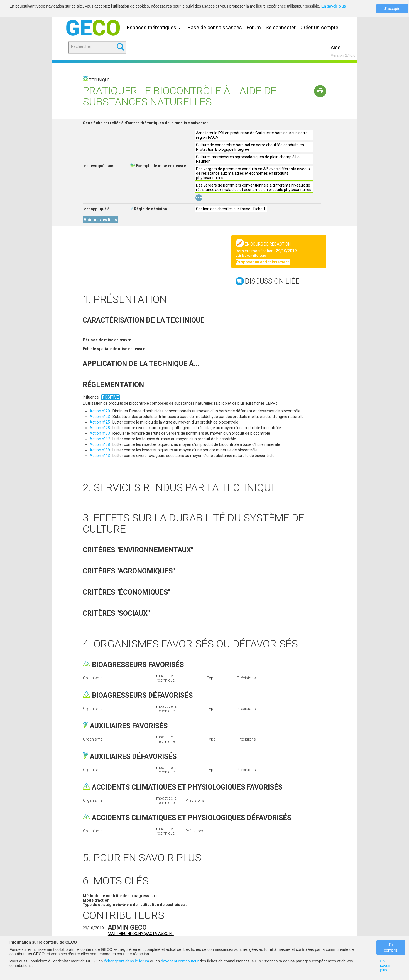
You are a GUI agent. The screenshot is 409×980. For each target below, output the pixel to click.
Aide (336, 47)
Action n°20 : (101, 411)
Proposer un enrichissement (263, 262)
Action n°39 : (101, 450)
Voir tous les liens (100, 220)
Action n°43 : (101, 456)
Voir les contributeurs (251, 256)
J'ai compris (391, 947)
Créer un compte (319, 27)
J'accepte (392, 9)
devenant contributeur (180, 961)
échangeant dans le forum (126, 961)
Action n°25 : (101, 422)
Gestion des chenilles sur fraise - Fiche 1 (231, 209)
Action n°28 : (101, 428)
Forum (254, 27)
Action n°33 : (101, 433)
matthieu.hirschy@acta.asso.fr (141, 934)
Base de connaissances (215, 27)
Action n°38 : (101, 444)
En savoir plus (334, 6)
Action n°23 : (101, 417)
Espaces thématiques (155, 27)
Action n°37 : (101, 439)
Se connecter (281, 27)
